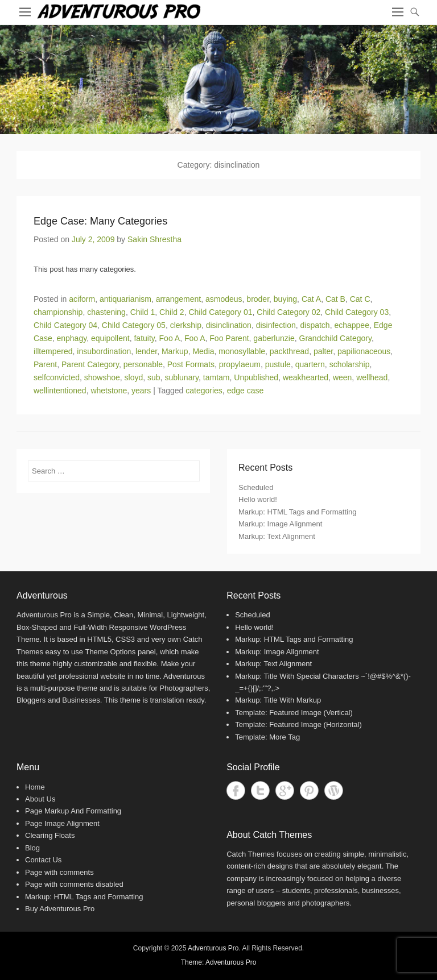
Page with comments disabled (74, 884)
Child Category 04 (65, 325)
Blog (32, 848)
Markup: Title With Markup (278, 700)
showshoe (102, 377)
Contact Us (43, 860)
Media (203, 351)
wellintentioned (60, 391)
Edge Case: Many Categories (100, 221)
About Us (40, 799)
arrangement (178, 299)
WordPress (334, 790)
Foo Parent (229, 338)
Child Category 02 (288, 312)
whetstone (109, 391)
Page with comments (59, 872)
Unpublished (256, 377)
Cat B (335, 299)
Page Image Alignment (62, 823)
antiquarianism (125, 299)
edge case (246, 391)
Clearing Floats (50, 835)
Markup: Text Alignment (277, 536)
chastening (106, 312)
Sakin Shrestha (154, 239)
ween (342, 377)
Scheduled (256, 487)
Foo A (170, 338)
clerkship (186, 325)
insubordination (104, 351)
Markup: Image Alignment (280, 524)
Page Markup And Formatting (73, 811)
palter (323, 351)
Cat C (360, 299)
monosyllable (242, 351)
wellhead (372, 377)
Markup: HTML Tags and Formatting (297, 512)
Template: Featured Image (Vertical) (294, 713)
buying (285, 299)
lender (146, 351)
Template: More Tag (267, 737)
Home (35, 787)
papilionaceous (364, 351)
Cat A (311, 299)
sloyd (134, 377)
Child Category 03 (357, 312)
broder (258, 299)
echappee (352, 325)
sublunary (182, 377)
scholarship (350, 364)
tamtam (217, 377)
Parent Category (90, 364)
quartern (310, 364)
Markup (175, 351)
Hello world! (258, 499)
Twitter (260, 790)
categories (204, 391)
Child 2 (172, 312)
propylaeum (240, 364)
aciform (82, 299)
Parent (45, 364)
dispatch (315, 325)
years (141, 391)
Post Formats (191, 364)
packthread (289, 351)
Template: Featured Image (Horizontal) (298, 724)
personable (143, 364)
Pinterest (309, 790)
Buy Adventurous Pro (60, 909)
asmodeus (224, 299)
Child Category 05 (134, 325)
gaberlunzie (274, 338)
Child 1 (143, 312)
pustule (278, 364)
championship (58, 312)
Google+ (285, 790)
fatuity (144, 338)
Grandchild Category (335, 338)
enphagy (71, 338)
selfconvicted (57, 377)
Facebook (236, 790)
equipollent (110, 338)
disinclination (229, 325)
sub (154, 377)
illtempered (53, 351)
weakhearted (306, 377)
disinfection (276, 325)
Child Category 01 (220, 312)
